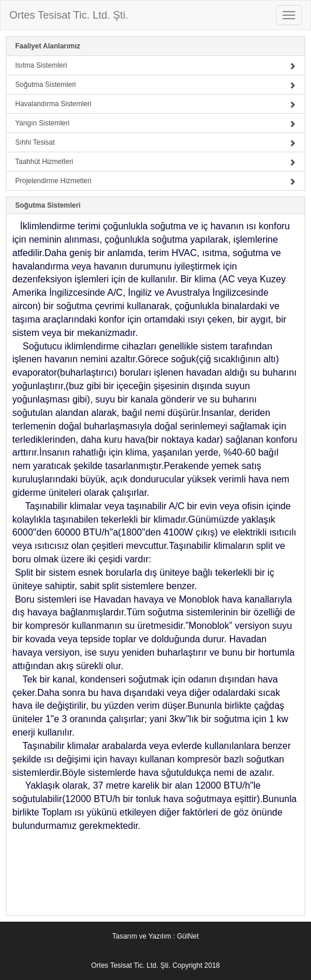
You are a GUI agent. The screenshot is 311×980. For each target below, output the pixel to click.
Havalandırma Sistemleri (155, 104)
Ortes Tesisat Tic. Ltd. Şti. (69, 15)
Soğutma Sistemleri (155, 85)
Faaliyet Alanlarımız (48, 46)
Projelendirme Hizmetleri (155, 181)
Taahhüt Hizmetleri (155, 162)
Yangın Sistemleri (155, 123)
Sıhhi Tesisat (155, 142)
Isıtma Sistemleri (155, 65)
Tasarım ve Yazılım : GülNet (155, 936)
